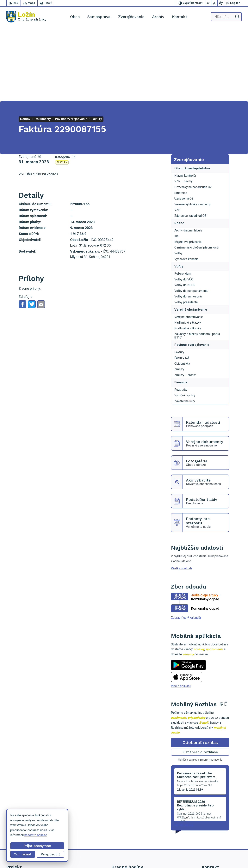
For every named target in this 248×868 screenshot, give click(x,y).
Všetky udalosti (181, 495)
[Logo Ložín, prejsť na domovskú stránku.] (26, 17)
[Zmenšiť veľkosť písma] (208, 3)
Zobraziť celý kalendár (186, 544)
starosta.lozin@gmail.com (219, 840)
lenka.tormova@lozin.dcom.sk (222, 836)
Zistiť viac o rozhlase (200, 678)
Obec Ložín (185, 858)
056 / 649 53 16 (213, 831)
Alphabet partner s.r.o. (137, 858)
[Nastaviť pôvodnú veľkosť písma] (214, 3)
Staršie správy (184, 751)
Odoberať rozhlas (200, 669)
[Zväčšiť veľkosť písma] (221, 3)
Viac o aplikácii (181, 612)
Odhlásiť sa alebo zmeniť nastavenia (200, 686)
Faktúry (62, 89)
